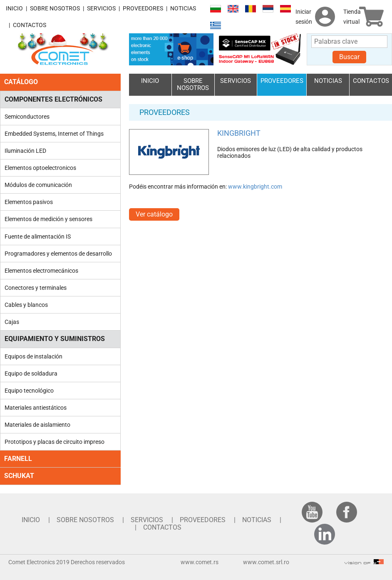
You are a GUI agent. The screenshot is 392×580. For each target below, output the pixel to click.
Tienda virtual (352, 17)
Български (216, 9)
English (233, 9)
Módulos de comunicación (38, 185)
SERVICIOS (101, 8)
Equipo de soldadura (31, 373)
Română (251, 9)
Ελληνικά (216, 26)
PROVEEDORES (143, 8)
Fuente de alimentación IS (38, 236)
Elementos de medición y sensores (48, 219)
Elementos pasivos (29, 202)
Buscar (349, 57)
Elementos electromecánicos (41, 271)
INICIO (14, 8)
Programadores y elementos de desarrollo (58, 254)
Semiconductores (27, 117)
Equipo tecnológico (29, 391)
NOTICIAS (183, 8)
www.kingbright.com (255, 187)
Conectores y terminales (36, 288)
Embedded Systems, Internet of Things (54, 134)
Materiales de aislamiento (37, 425)
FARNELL (18, 459)
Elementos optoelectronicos (40, 168)
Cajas (12, 322)
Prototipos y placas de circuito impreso (55, 442)
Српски (268, 9)
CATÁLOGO (21, 82)
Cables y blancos (26, 305)
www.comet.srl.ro (266, 562)
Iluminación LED (25, 151)
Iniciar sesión (304, 17)
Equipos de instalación (33, 356)
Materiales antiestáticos (36, 408)
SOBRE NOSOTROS (55, 8)
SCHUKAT (19, 476)
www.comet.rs (200, 562)
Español (285, 9)
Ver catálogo (154, 214)
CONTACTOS (30, 25)
